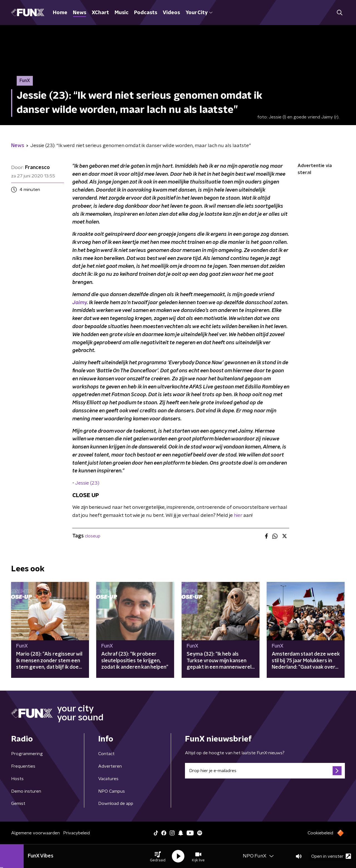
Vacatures (108, 779)
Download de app (116, 803)
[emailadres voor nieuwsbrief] (265, 771)
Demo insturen (26, 791)
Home (60, 13)
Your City (199, 13)
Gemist (18, 803)
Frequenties (23, 766)
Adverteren (110, 766)
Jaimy (80, 303)
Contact (106, 754)
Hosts (17, 779)
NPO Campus (112, 791)
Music (122, 13)
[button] (158, 856)
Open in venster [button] (331, 856)
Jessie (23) (87, 483)
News (80, 13)
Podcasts (146, 13)
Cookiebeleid (320, 833)
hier (238, 515)
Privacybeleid (76, 833)
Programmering (27, 754)
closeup (93, 536)
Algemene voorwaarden (35, 833)
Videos (171, 13)
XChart (100, 13)
